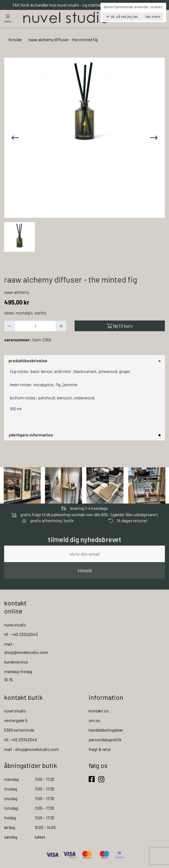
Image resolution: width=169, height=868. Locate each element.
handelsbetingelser (106, 730)
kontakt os (99, 711)
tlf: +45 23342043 (21, 740)
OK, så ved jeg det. (124, 16)
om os (94, 721)
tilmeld (85, 570)
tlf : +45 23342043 (21, 634)
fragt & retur (100, 749)
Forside (15, 39)
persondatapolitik (105, 740)
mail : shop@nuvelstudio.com (32, 749)
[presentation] (15, 138)
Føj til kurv (120, 326)
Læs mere (153, 16)
